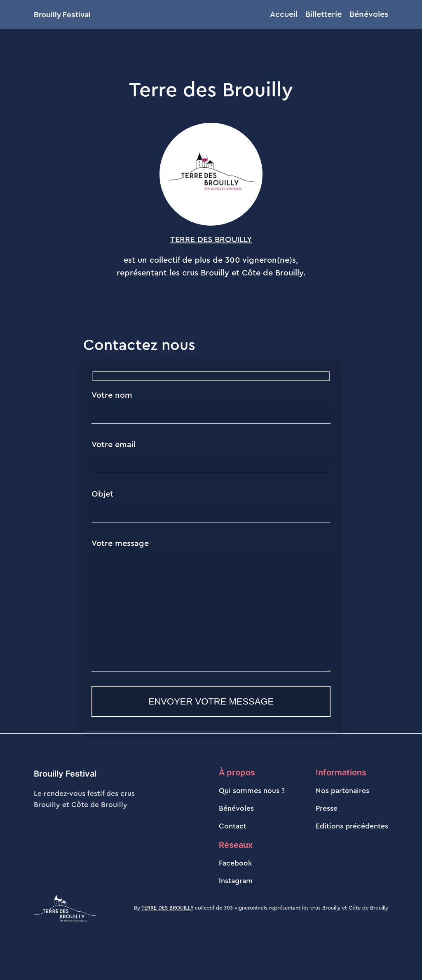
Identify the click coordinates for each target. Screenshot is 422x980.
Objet (211, 506)
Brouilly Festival (62, 15)
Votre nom (211, 407)
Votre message (211, 618)
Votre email (211, 457)
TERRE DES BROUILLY (211, 240)
